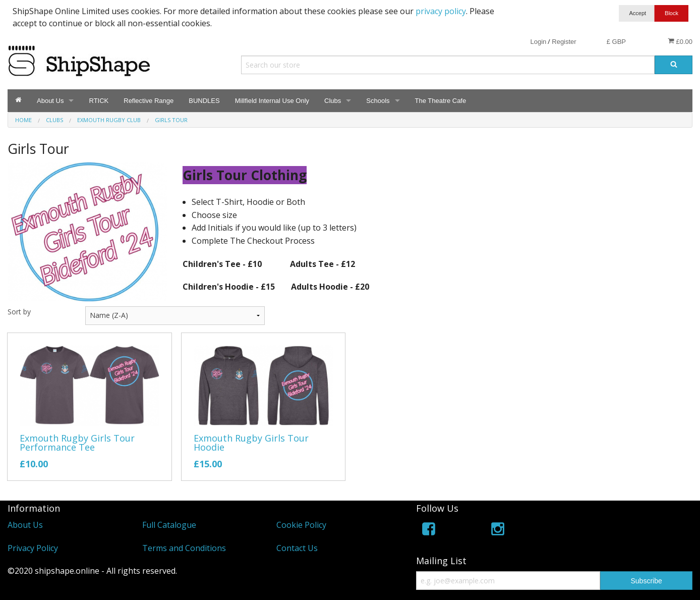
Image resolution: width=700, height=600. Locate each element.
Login (538, 42)
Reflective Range (149, 101)
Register (564, 42)
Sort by (19, 312)
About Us (50, 101)
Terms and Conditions (184, 548)
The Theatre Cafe (441, 101)
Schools (378, 101)
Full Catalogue (169, 525)
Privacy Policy (33, 548)
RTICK (99, 101)
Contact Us (297, 548)
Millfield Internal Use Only (272, 101)
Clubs (333, 101)
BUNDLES (204, 101)
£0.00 (680, 41)
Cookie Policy (301, 525)
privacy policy (441, 11)
